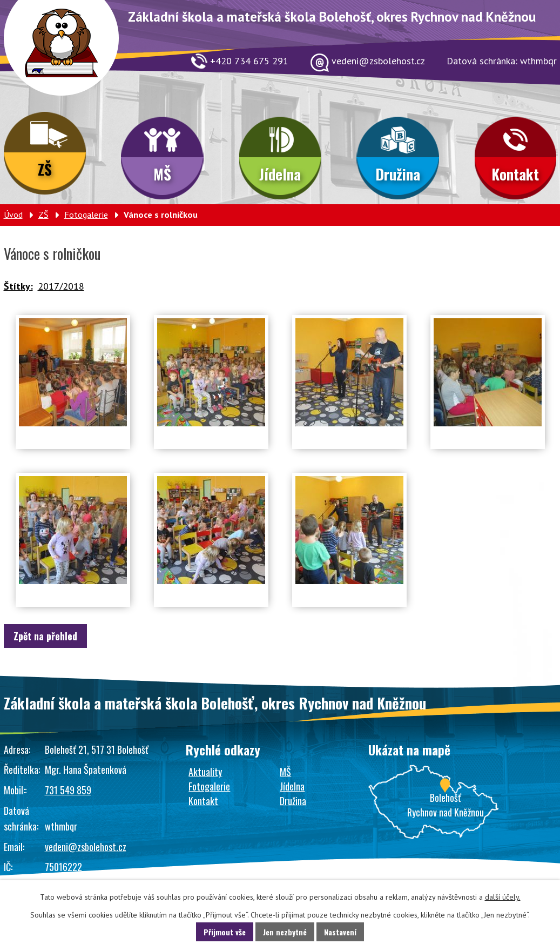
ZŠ (45, 169)
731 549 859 (68, 790)
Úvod (13, 215)
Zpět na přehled (45, 636)
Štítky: (18, 286)
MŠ (162, 174)
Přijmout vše (225, 932)
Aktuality (205, 772)
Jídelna (280, 174)
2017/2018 (61, 286)
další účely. (503, 897)
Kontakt (515, 174)
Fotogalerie (86, 215)
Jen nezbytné (285, 932)
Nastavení (340, 932)
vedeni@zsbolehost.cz (86, 847)
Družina (398, 174)
